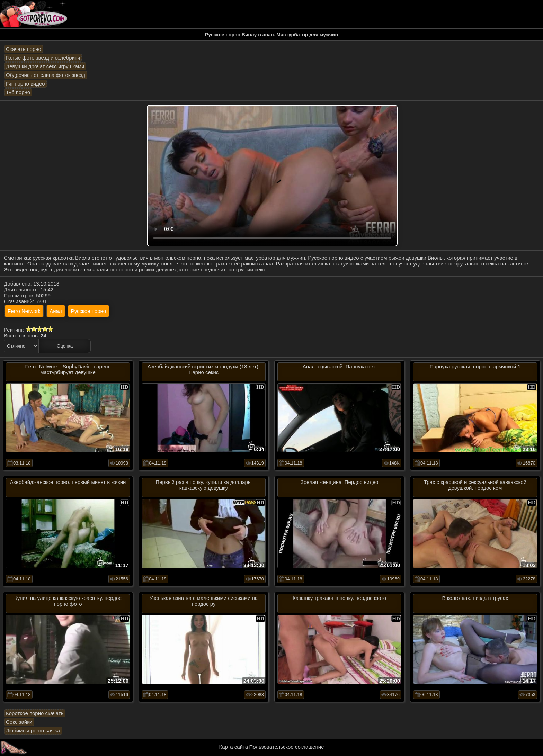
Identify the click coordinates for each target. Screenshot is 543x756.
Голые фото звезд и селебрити (43, 58)
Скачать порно (24, 49)
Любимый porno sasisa (33, 731)
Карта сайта (234, 747)
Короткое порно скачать (35, 713)
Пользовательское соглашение (286, 747)
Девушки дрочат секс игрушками (45, 66)
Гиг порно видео (25, 84)
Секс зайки (19, 722)
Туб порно (18, 92)
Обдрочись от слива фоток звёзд (46, 75)
